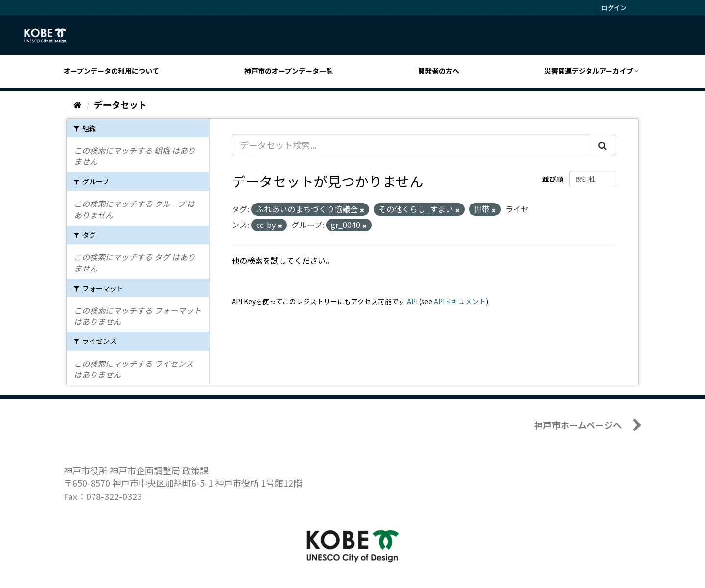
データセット (120, 104)
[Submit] (603, 145)
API (412, 301)
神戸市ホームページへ (578, 425)
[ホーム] (78, 104)
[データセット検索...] (411, 145)
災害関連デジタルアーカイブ (589, 71)
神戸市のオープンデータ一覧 (289, 71)
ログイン (614, 8)
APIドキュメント (460, 301)
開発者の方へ (439, 71)
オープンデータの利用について (111, 71)
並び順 (553, 179)
